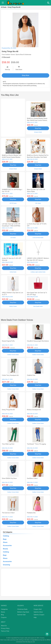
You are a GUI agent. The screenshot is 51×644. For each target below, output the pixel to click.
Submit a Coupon (39, 615)
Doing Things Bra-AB (8, 410)
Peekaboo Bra (31, 513)
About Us (4, 626)
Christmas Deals (22, 609)
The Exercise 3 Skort (8, 513)
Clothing (6, 536)
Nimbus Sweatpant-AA (34, 410)
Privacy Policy (5, 628)
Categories (4, 609)
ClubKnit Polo (31, 375)
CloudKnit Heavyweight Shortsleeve (38, 341)
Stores (3, 612)
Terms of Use (5, 631)
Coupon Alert (38, 609)
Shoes (5, 542)
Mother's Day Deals (23, 612)
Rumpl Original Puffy (8, 341)
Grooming (6, 565)
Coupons (4, 617)
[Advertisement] (13, 117)
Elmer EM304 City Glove (9, 478)
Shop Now (26, 75)
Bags (5, 539)
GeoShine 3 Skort (32, 478)
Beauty (5, 549)
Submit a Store (38, 612)
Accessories (7, 545)
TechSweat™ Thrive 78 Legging (36, 444)
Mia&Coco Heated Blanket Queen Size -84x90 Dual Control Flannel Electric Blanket (37, 120)
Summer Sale (21, 615)
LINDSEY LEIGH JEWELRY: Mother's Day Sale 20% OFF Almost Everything (38, 260)
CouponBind (34, 640)
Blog (2, 615)
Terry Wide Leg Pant (8, 444)
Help (35, 617)
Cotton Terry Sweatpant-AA (10, 375)
